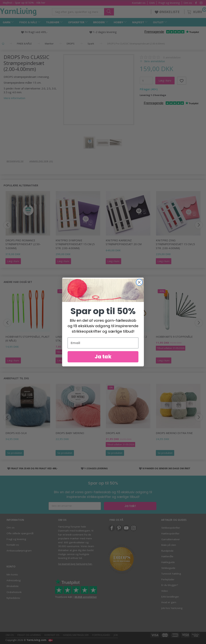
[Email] (103, 343)
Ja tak (103, 357)
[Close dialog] (139, 282)
